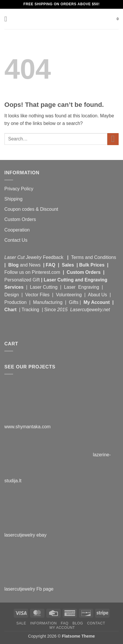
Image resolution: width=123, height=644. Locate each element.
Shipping (13, 199)
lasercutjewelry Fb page (29, 589)
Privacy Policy (19, 189)
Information (43, 623)
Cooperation (17, 230)
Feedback (54, 257)
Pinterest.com (46, 272)
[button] (8, 19)
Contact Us (16, 240)
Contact (96, 623)
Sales (69, 265)
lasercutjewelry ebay (25, 535)
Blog (14, 265)
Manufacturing (48, 302)
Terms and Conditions (93, 257)
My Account (97, 302)
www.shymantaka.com (27, 427)
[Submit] (113, 139)
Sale (21, 623)
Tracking (31, 310)
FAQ (51, 265)
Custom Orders (20, 219)
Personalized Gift (22, 280)
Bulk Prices (92, 265)
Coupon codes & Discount (32, 209)
